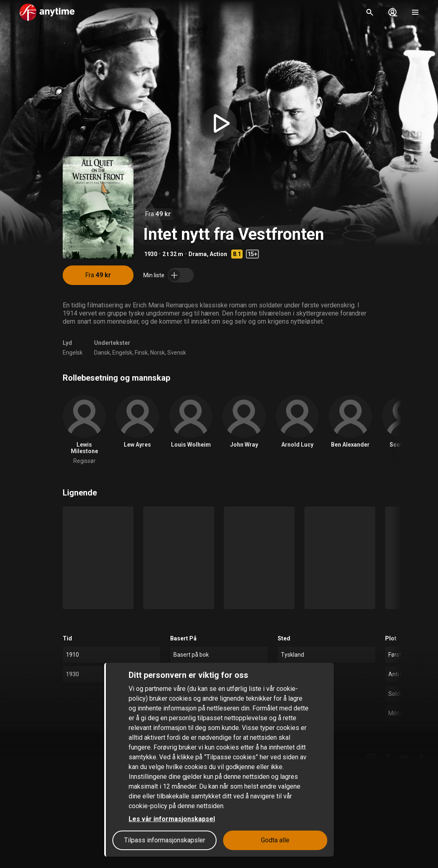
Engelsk (73, 353)
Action (218, 254)
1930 (151, 254)
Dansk (102, 353)
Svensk (177, 353)
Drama (198, 254)
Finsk (141, 353)
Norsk (158, 353)
